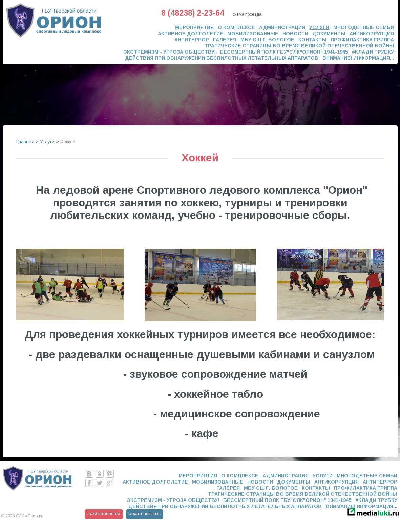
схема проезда (247, 14)
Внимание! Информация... (358, 58)
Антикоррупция (372, 34)
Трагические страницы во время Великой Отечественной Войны (299, 46)
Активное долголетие (191, 34)
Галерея (225, 40)
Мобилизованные (253, 34)
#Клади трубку (373, 52)
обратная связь (145, 514)
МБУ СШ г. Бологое (267, 40)
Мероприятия (194, 27)
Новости (295, 34)
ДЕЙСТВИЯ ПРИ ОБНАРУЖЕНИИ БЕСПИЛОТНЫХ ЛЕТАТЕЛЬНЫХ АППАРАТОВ (222, 58)
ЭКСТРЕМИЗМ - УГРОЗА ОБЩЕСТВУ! (170, 52)
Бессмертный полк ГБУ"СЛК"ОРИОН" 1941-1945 (284, 52)
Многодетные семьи (364, 27)
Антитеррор (192, 40)
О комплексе (236, 27)
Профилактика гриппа (362, 40)
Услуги (319, 27)
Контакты (312, 40)
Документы (329, 34)
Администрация (282, 27)
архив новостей (104, 514)
